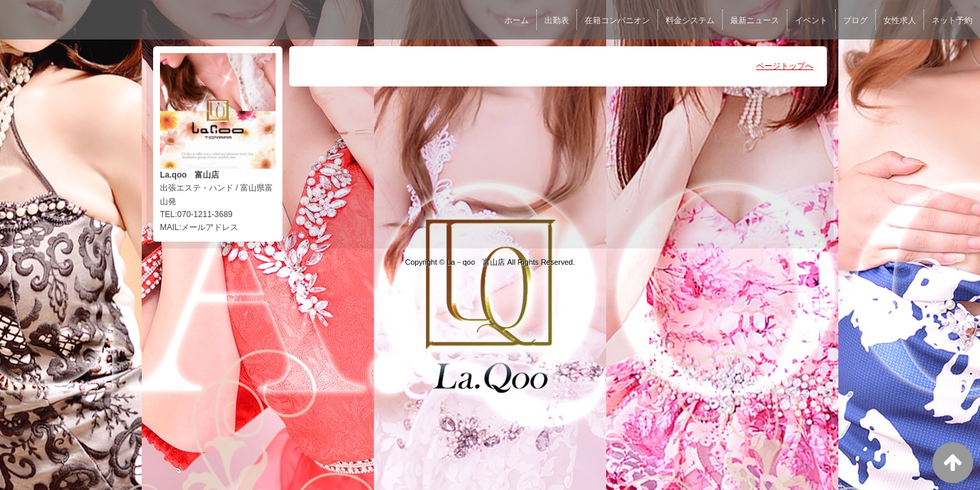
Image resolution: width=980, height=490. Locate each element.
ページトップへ (785, 66)
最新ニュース (755, 20)
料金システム (690, 20)
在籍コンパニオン (617, 20)
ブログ (855, 20)
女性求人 (900, 20)
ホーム (517, 20)
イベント (811, 20)
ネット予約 (952, 20)
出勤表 (557, 20)
